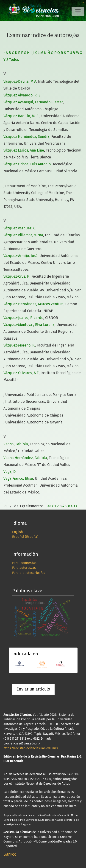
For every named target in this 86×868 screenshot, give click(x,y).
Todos (14, 60)
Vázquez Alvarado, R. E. (22, 95)
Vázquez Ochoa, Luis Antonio (27, 164)
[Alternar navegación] (78, 11)
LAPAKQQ (10, 855)
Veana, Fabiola (16, 444)
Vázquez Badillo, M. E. (21, 116)
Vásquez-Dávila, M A (20, 81)
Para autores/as (24, 568)
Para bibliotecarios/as (29, 573)
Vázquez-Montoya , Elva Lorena (29, 325)
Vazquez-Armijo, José (21, 256)
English (17, 532)
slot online (83, 2)
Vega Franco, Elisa (18, 478)
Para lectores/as (24, 563)
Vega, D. (10, 472)
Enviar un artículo (33, 689)
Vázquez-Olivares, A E (21, 373)
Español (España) (25, 537)
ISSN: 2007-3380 (47, 16)
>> (76, 506)
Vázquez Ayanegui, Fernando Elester (33, 102)
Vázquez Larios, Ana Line (24, 150)
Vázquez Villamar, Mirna (23, 235)
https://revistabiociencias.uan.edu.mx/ (31, 748)
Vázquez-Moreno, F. (19, 345)
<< (49, 506)
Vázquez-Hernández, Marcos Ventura (33, 304)
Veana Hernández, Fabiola (25, 458)
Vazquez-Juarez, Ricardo (23, 318)
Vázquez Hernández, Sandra (26, 137)
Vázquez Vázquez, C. (20, 228)
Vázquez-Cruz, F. (17, 276)
